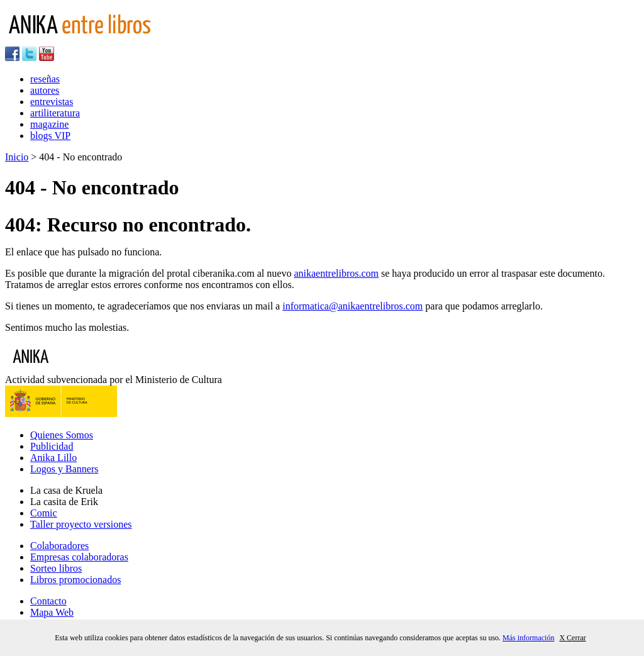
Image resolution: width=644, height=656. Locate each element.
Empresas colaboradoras (79, 557)
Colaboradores (59, 546)
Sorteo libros (56, 568)
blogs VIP (50, 136)
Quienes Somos (62, 435)
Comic (44, 513)
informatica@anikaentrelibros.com (353, 306)
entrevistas (52, 102)
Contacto (48, 601)
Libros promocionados (75, 580)
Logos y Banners (64, 469)
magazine (49, 124)
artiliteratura (55, 113)
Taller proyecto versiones (81, 524)
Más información (528, 638)
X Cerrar (572, 638)
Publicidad (52, 446)
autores (45, 90)
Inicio (17, 157)
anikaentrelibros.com (336, 273)
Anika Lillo (53, 458)
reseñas (45, 79)
